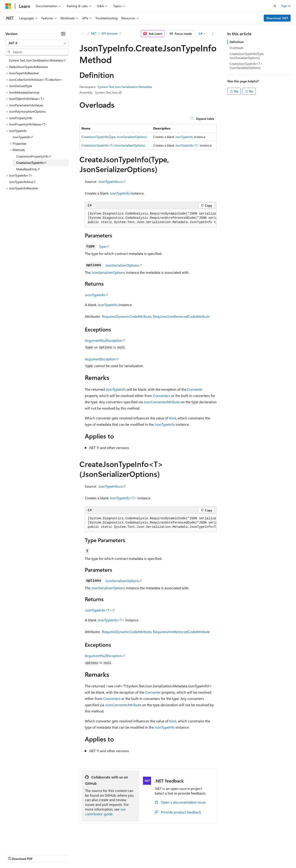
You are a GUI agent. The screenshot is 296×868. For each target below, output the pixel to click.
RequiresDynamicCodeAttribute (127, 316)
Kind (173, 418)
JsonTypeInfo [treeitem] (21, 137)
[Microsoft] (8, 6)
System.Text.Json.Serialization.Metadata (125, 87)
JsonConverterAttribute (162, 402)
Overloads (237, 48)
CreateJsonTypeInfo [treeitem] (30, 163)
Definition (237, 42)
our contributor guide (105, 811)
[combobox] (37, 43)
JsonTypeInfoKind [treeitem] (21, 182)
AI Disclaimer (14, 854)
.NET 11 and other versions (109, 448)
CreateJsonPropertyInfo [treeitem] (32, 156)
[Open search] (275, 6)
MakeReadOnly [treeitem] (27, 169)
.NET (93, 33)
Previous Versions (41, 854)
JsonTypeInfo (184, 137)
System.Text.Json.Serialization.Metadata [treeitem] (36, 60)
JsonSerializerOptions (122, 265)
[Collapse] (63, 34)
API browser (110, 33)
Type (102, 246)
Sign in (286, 6)
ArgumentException (100, 359)
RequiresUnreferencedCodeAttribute (181, 316)
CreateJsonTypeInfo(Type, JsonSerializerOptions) (114, 137)
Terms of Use (164, 854)
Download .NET (277, 18)
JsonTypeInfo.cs (110, 181)
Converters (162, 396)
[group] (151, 218)
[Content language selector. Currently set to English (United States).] (26, 844)
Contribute (80, 854)
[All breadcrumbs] (83, 34)
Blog (61, 854)
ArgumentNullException (103, 340)
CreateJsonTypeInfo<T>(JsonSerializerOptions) (113, 145)
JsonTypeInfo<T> (187, 145)
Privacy (98, 854)
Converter (195, 389)
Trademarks (186, 854)
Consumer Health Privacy (129, 854)
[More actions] (213, 34)
